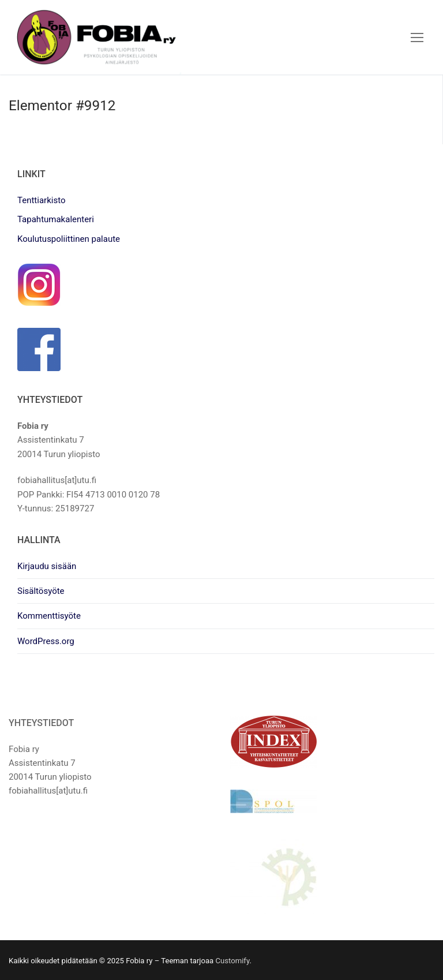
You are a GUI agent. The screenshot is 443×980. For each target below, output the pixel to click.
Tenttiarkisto (41, 200)
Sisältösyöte (41, 591)
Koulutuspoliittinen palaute (69, 239)
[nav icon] (417, 37)
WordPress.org (46, 641)
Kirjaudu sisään (47, 566)
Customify (232, 961)
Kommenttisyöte (49, 616)
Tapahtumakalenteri (56, 219)
